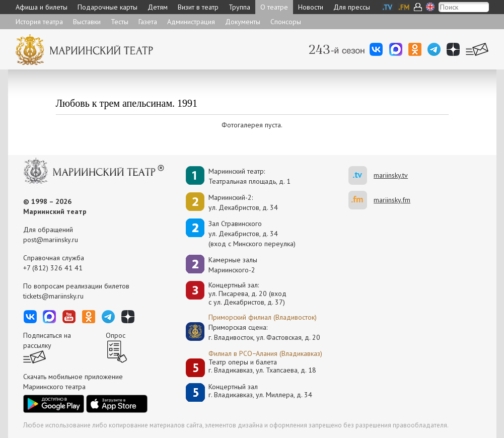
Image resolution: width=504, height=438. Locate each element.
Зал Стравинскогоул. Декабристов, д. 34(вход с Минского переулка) (252, 234)
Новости (311, 7)
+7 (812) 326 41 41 (53, 268)
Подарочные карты (107, 7)
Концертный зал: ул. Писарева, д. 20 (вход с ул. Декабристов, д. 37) (247, 294)
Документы (243, 22)
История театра (39, 22)
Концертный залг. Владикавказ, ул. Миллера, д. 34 (260, 391)
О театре (274, 7)
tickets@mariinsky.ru (53, 296)
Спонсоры (286, 22)
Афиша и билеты (42, 7)
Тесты (120, 22)
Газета (148, 22)
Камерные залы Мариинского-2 (233, 265)
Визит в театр (198, 7)
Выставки (87, 22)
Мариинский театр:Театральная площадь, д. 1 (249, 176)
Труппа (239, 7)
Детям (158, 7)
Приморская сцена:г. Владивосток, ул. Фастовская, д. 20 (254, 332)
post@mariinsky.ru (51, 240)
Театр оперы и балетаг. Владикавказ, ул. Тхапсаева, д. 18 (262, 366)
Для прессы (352, 7)
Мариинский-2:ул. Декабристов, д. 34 (243, 202)
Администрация (191, 22)
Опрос (116, 335)
